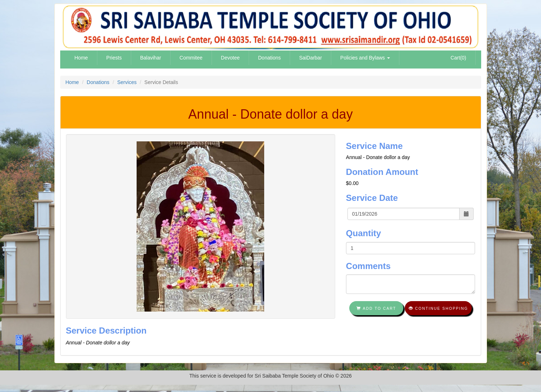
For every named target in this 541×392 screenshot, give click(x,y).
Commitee (191, 58)
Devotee (230, 58)
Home (81, 58)
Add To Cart (376, 308)
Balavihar (151, 58)
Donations (269, 58)
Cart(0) (458, 58)
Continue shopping (438, 308)
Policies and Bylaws (365, 58)
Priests (114, 58)
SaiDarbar (311, 58)
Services (127, 82)
